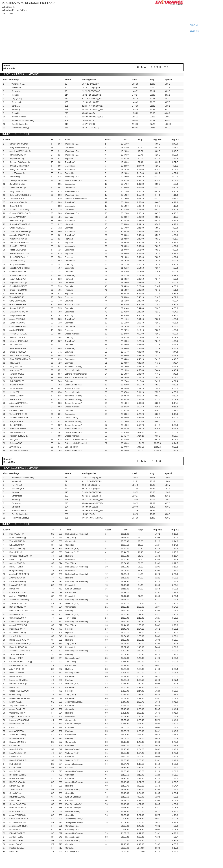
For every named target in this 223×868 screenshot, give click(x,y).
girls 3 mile (194, 25)
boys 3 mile (195, 31)
